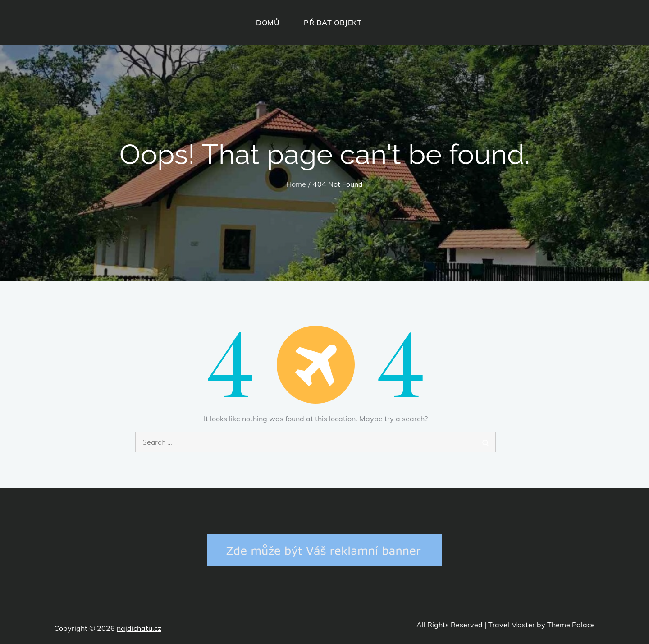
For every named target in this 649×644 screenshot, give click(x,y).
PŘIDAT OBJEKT (333, 23)
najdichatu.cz (139, 628)
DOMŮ (268, 23)
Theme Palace (571, 625)
